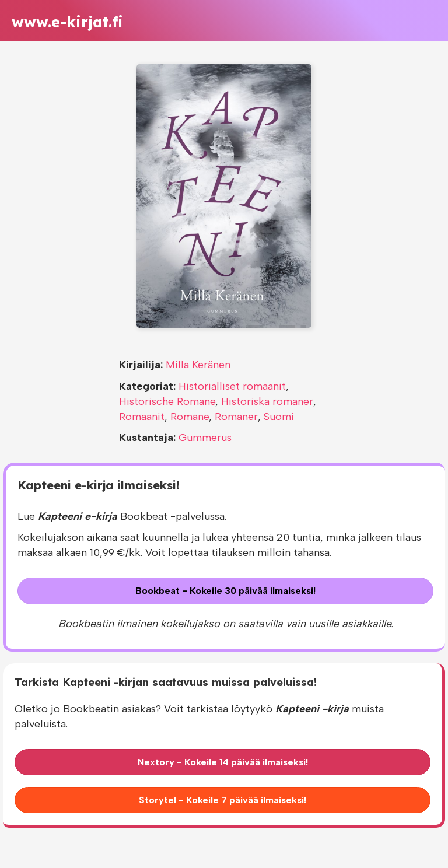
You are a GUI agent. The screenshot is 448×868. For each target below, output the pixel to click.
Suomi (279, 416)
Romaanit (142, 416)
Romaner (236, 416)
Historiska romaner (267, 401)
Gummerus (205, 437)
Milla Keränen (198, 365)
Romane (190, 416)
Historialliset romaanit (232, 386)
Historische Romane (167, 401)
